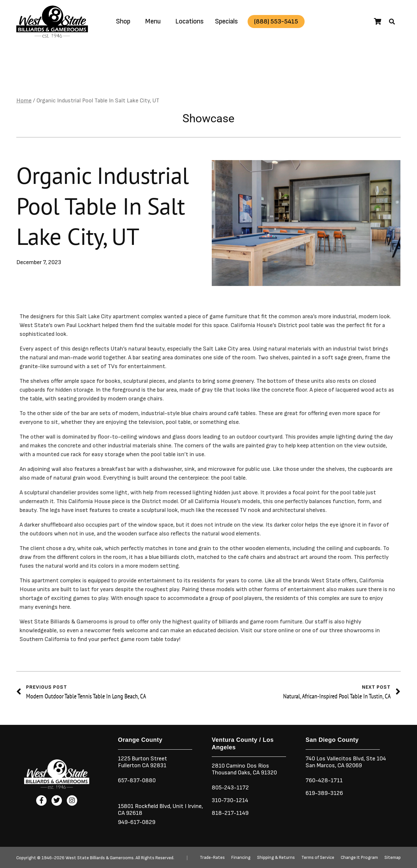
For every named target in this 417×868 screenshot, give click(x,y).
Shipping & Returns (276, 858)
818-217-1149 (230, 813)
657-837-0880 (137, 780)
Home (24, 101)
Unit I (179, 806)
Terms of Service (318, 858)
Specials (226, 21)
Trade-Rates (212, 858)
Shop (123, 21)
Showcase (208, 119)
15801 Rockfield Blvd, (145, 806)
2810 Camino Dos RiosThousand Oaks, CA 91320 (244, 769)
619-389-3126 (324, 793)
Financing (241, 858)
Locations (189, 21)
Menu (153, 21)
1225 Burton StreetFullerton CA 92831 (143, 762)
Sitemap (393, 858)
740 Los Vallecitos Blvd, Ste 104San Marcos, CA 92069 (346, 762)
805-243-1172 (230, 788)
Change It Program (359, 858)
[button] (392, 22)
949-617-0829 (137, 822)
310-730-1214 (230, 800)
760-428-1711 (325, 780)
